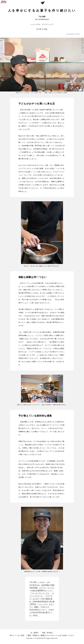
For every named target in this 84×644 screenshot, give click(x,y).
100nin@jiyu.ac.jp (53, 635)
